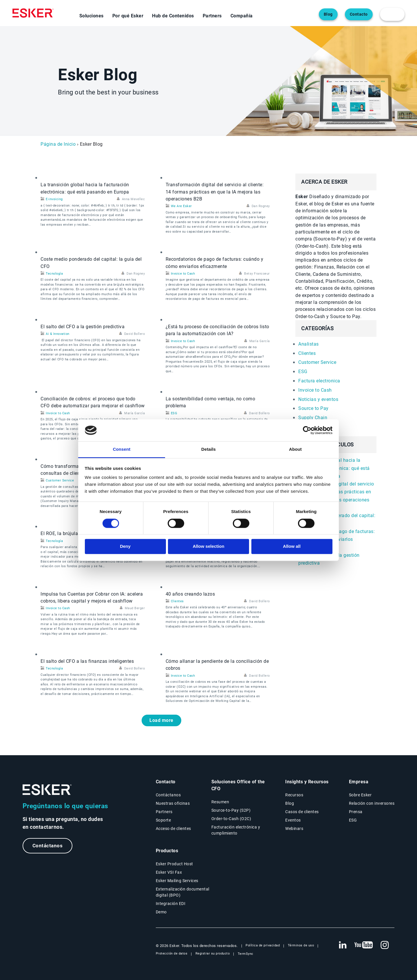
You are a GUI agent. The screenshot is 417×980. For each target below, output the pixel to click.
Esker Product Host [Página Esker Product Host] (174, 864)
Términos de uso (301, 945)
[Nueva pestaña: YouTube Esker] (364, 945)
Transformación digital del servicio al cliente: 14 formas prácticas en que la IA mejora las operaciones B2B (215, 192)
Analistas (309, 344)
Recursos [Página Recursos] (294, 795)
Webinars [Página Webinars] (294, 828)
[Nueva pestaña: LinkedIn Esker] (343, 945)
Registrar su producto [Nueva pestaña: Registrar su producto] (213, 953)
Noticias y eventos (318, 399)
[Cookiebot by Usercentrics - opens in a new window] (307, 430)
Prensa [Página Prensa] (356, 812)
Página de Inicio (58, 144)
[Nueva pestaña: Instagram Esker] (385, 945)
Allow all (292, 546)
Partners (212, 16)
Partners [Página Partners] (164, 812)
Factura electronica (319, 381)
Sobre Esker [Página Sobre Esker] (360, 795)
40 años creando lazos (190, 594)
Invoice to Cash (183, 274)
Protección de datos (172, 953)
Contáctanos (48, 846)
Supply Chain (313, 418)
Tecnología (54, 274)
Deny (125, 546)
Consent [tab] (122, 449)
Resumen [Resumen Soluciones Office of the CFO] (220, 802)
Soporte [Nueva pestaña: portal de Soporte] (163, 820)
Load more (161, 720)
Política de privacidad (263, 945)
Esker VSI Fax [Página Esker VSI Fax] (169, 872)
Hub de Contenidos (173, 16)
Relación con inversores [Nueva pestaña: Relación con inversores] (372, 803)
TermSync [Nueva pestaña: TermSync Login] (246, 954)
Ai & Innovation (58, 334)
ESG (174, 413)
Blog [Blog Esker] (290, 803)
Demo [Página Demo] (161, 912)
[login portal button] (392, 14)
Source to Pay (313, 408)
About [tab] (295, 449)
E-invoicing (54, 199)
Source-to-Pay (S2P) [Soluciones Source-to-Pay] (231, 810)
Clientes (177, 601)
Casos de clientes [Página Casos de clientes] (302, 812)
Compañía (242, 16)
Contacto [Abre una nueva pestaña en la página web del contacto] (359, 14)
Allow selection (208, 546)
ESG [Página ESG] (353, 820)
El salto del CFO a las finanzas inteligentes (87, 661)
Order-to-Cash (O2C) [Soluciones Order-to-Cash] (231, 819)
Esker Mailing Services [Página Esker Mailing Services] (177, 881)
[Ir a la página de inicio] (47, 790)
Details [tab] (209, 449)
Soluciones (92, 16)
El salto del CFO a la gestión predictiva (83, 327)
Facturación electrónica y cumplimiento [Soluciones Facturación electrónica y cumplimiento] (236, 830)
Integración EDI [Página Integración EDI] (171, 904)
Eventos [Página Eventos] (293, 820)
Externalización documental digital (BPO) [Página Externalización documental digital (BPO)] (183, 892)
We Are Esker (181, 206)
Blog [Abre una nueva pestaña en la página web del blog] (328, 14)
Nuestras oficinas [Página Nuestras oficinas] (173, 803)
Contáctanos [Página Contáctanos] (168, 795)
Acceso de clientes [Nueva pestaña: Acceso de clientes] (173, 828)
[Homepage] (33, 13)
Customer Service (60, 480)
